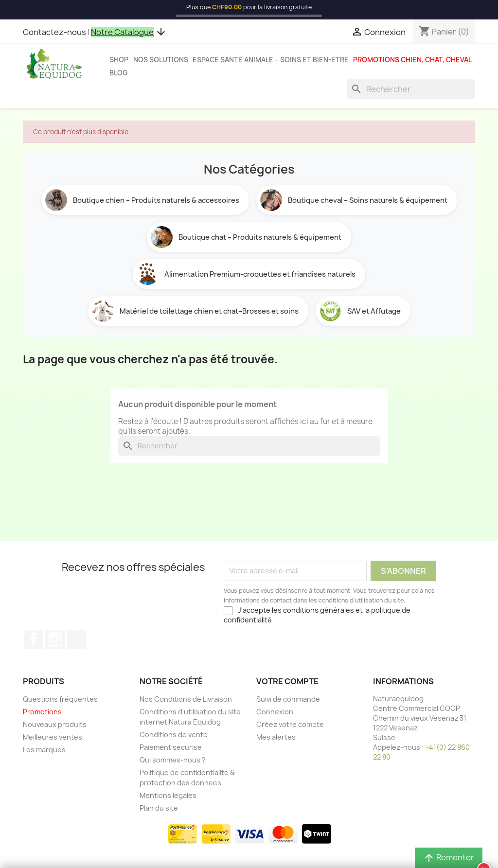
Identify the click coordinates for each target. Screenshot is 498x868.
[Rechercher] (411, 89)
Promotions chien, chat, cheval (412, 60)
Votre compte (287, 681)
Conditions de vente (174, 735)
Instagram (55, 639)
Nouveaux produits (55, 724)
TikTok (76, 639)
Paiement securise (171, 747)
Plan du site (159, 808)
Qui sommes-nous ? (173, 760)
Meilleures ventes (53, 737)
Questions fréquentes (60, 699)
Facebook (34, 639)
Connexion (275, 712)
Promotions (42, 712)
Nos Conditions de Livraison (186, 699)
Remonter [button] (449, 858)
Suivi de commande (288, 699)
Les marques (44, 750)
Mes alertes (276, 737)
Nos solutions (161, 60)
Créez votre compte (290, 724)
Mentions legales (168, 795)
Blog (119, 73)
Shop (119, 60)
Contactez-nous (54, 32)
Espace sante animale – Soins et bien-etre (271, 60)
